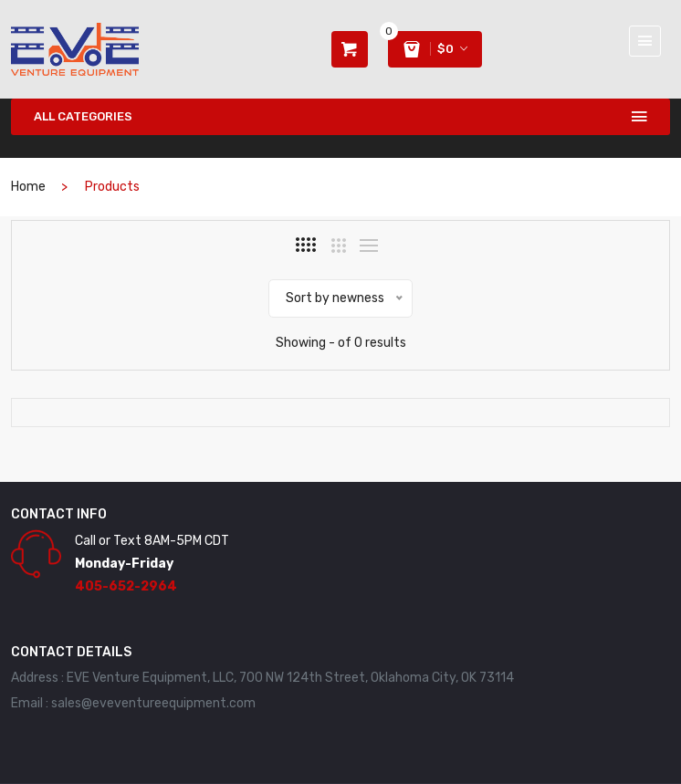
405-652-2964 (126, 586)
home (28, 187)
